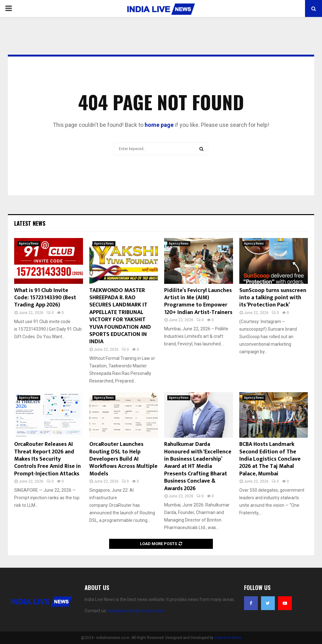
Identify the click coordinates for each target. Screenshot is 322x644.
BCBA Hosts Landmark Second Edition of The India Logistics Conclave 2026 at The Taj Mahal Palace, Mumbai (270, 459)
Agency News (29, 244)
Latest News (30, 223)
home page (159, 125)
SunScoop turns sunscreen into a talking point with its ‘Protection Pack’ (273, 298)
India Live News (228, 638)
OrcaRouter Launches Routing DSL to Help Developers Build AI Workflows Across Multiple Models (123, 459)
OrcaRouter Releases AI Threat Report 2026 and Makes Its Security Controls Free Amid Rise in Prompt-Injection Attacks (47, 459)
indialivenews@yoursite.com (136, 611)
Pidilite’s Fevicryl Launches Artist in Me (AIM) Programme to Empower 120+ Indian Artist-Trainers (198, 301)
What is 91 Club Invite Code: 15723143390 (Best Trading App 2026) (45, 298)
